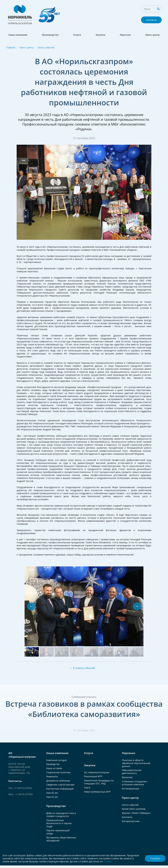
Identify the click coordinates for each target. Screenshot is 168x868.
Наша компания (18, 35)
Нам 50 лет (52, 793)
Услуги (77, 35)
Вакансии (127, 777)
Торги (87, 788)
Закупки (100, 35)
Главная (11, 47)
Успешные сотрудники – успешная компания (135, 783)
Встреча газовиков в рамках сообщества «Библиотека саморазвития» (84, 709)
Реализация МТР (93, 776)
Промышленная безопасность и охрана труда (59, 823)
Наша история (54, 768)
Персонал (125, 35)
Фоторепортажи (131, 821)
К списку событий (84, 668)
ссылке (107, 861)
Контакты (151, 20)
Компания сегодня (56, 760)
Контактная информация (60, 789)
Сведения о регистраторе (60, 785)
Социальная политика (58, 772)
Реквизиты (52, 776)
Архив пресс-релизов (134, 809)
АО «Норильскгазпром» (97, 772)
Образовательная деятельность (132, 772)
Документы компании (58, 781)
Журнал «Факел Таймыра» (136, 813)
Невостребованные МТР (97, 792)
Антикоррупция (131, 789)
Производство (50, 35)
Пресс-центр (152, 35)
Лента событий (46, 47)
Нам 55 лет (52, 797)
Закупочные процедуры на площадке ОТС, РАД (99, 782)
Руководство (53, 764)
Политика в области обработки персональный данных (136, 763)
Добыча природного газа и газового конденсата (61, 815)
